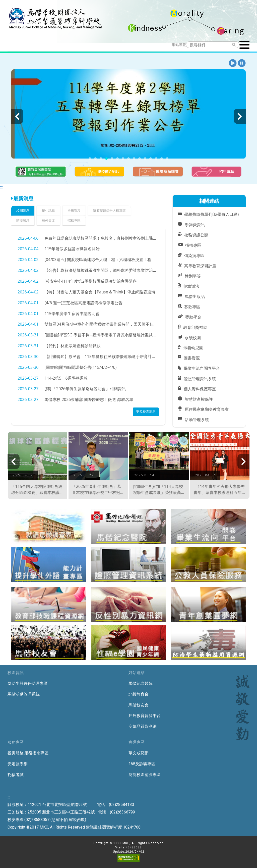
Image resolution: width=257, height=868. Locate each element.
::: (2, 187)
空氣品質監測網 (143, 726)
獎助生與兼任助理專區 (28, 683)
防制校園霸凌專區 (145, 775)
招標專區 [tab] (74, 220)
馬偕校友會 (139, 705)
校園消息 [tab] (23, 211)
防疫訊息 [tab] (23, 220)
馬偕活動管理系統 (24, 694)
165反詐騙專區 (142, 764)
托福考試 (16, 775)
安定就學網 (18, 764)
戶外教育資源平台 (145, 716)
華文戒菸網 (139, 753)
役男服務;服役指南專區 (28, 753)
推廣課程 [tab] (74, 211)
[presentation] (17, 116)
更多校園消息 (146, 412)
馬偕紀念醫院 (141, 683)
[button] (233, 63)
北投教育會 (139, 694)
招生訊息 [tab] (48, 211)
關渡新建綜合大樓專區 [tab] (109, 211)
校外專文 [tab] (48, 220)
